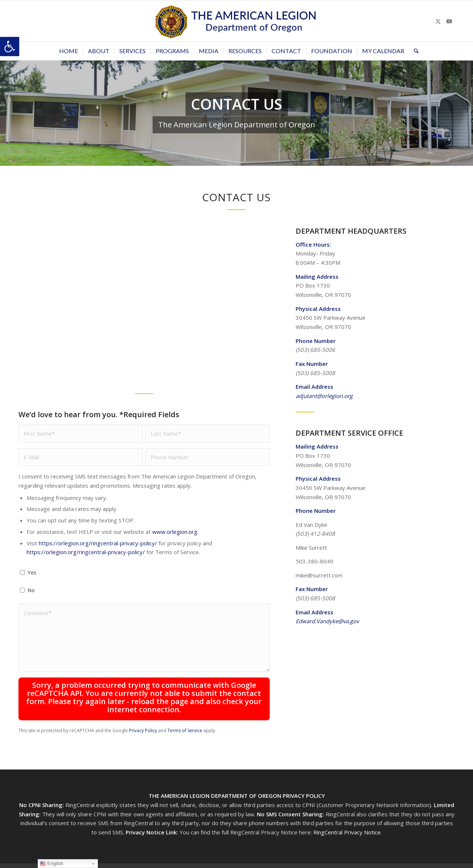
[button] (10, 47)
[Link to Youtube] (449, 21)
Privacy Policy (143, 730)
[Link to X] (438, 21)
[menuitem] (69, 51)
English (52, 864)
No (31, 590)
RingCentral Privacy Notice (347, 832)
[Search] (414, 51)
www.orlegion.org (175, 532)
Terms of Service (185, 730)
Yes (32, 572)
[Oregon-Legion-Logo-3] (236, 21)
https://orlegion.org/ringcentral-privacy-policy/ (98, 543)
